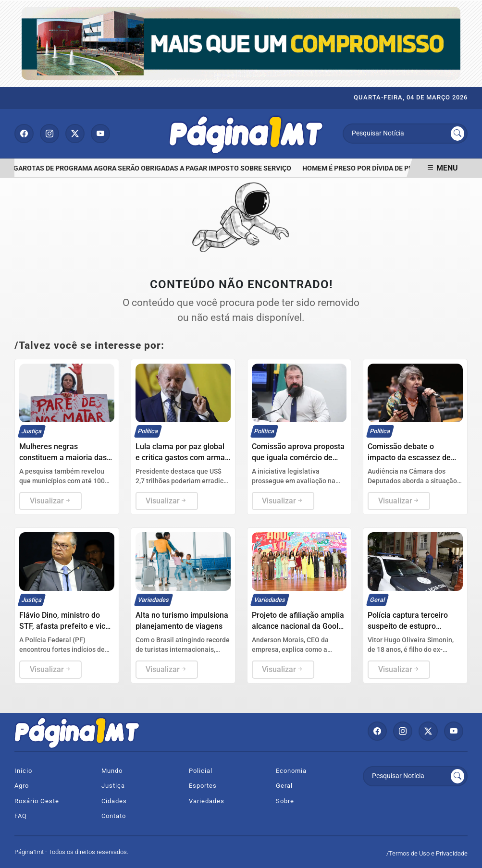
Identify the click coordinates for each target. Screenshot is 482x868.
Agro (22, 786)
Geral (284, 786)
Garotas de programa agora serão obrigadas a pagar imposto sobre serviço (154, 168)
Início (23, 771)
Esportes (203, 786)
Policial (201, 771)
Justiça (113, 786)
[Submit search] (457, 134)
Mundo (112, 771)
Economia (291, 771)
